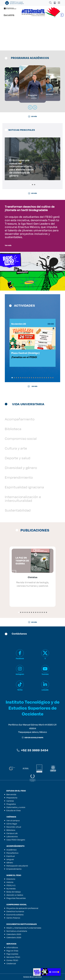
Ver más (8, 245)
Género (10, 863)
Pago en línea (12, 951)
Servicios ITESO (13, 957)
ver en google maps (32, 737)
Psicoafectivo (12, 853)
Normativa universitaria (17, 931)
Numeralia (11, 889)
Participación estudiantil (17, 866)
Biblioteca (13, 429)
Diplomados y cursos (16, 807)
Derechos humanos (15, 911)
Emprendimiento (19, 477)
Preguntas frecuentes (16, 898)
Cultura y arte (16, 448)
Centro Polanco (13, 918)
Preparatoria (12, 798)
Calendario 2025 (14, 934)
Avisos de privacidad (32, 977)
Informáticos (12, 947)
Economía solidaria (15, 915)
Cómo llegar (12, 824)
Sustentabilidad (18, 510)
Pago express (12, 954)
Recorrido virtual (14, 827)
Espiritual (11, 856)
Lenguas (10, 859)
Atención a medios (15, 895)
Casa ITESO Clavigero (16, 840)
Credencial (11, 963)
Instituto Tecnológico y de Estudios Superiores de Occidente (33, 708)
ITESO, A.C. (11, 885)
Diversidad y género (21, 468)
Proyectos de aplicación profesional (22, 908)
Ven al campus (13, 820)
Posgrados (11, 804)
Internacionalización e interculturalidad (23, 499)
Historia (10, 882)
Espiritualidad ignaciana (24, 487)
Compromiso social (21, 438)
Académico (12, 850)
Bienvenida (11, 794)
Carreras (10, 801)
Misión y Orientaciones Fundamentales (24, 928)
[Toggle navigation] (58, 3)
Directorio (11, 879)
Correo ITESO (12, 960)
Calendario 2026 (14, 937)
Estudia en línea (14, 810)
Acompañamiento (20, 419)
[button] (30, 185)
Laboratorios (12, 836)
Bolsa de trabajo (14, 892)
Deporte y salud (18, 458)
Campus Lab (12, 833)
